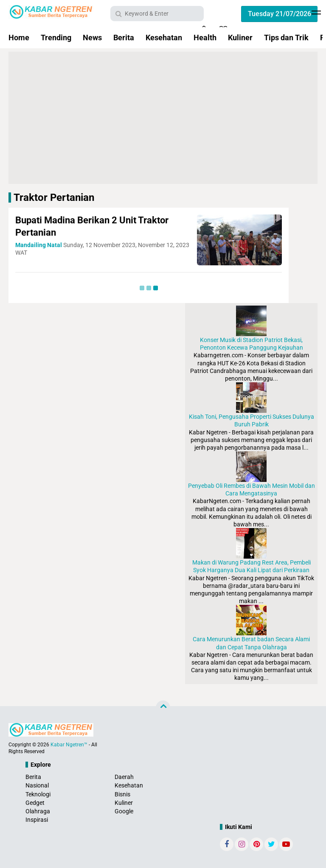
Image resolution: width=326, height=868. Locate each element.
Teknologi (38, 794)
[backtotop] (163, 708)
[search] (157, 14)
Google (124, 811)
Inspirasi (37, 820)
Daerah (124, 777)
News (92, 38)
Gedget (35, 803)
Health (205, 38)
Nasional (37, 785)
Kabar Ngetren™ (69, 745)
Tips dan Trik (286, 38)
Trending (56, 38)
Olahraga (38, 811)
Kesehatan (164, 38)
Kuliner (240, 38)
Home (19, 38)
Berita (124, 38)
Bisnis (122, 794)
